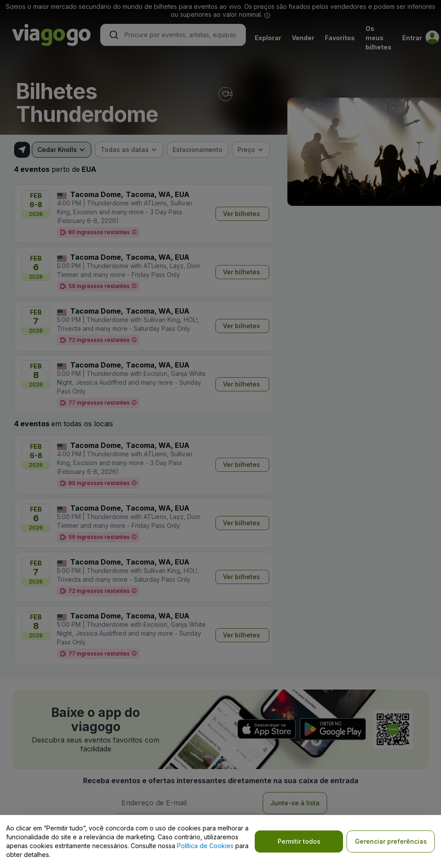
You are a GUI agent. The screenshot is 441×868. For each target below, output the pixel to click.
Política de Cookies (205, 846)
